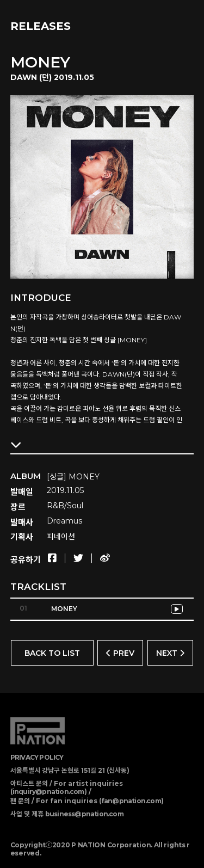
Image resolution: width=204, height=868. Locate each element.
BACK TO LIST (52, 653)
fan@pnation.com (131, 801)
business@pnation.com (84, 814)
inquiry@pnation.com (48, 792)
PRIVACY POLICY (37, 757)
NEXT (170, 653)
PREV (120, 653)
